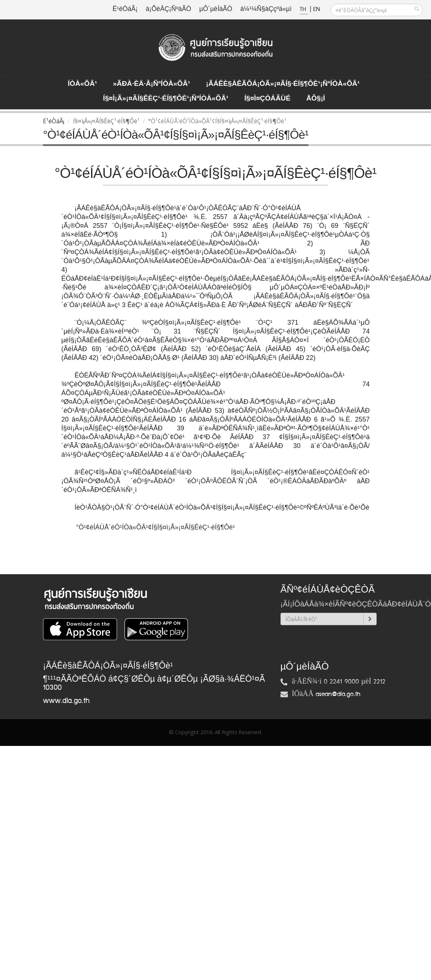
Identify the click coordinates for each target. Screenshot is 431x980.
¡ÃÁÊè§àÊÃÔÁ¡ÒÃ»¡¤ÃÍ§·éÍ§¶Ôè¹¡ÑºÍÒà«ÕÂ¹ (283, 84)
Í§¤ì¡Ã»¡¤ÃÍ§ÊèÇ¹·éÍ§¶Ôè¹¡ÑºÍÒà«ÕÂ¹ (166, 99)
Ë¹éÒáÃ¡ (125, 9)
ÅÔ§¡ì (316, 99)
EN (316, 9)
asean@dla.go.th (338, 694)
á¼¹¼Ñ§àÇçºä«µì (266, 9)
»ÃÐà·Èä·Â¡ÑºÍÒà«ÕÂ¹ (151, 84)
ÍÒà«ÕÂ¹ (82, 84)
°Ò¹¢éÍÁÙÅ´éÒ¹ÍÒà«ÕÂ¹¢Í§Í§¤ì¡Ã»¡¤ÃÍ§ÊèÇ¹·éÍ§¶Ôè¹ (156, 527)
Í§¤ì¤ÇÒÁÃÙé (267, 99)
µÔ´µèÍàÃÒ (216, 9)
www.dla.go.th (66, 701)
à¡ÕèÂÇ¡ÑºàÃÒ (169, 9)
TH (304, 9)
